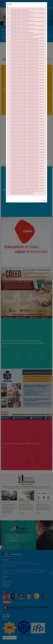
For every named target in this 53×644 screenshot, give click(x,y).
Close (44, 200)
